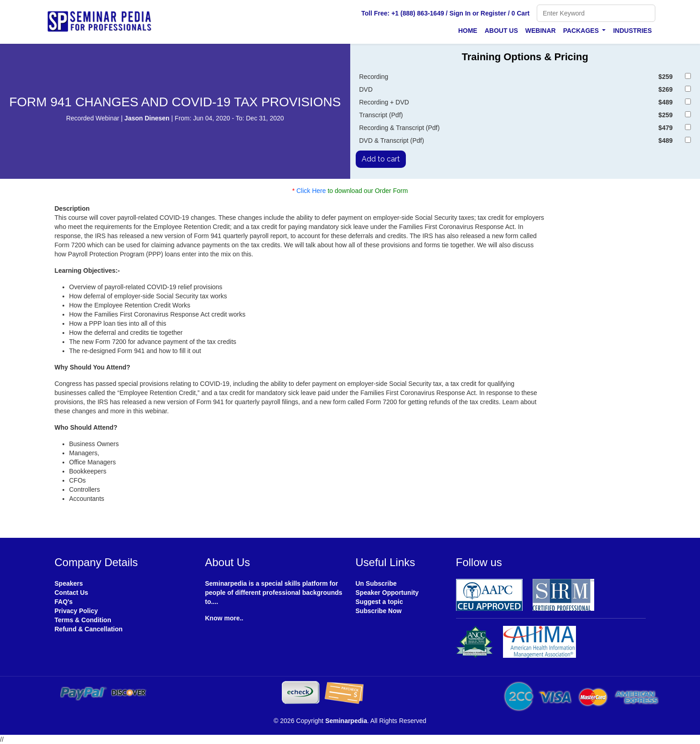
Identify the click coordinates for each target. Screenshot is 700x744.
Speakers (69, 583)
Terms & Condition (83, 620)
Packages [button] (582, 31)
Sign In (460, 13)
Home (468, 31)
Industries (632, 31)
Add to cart (381, 159)
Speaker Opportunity (387, 593)
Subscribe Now (379, 611)
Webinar (541, 31)
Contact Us (72, 593)
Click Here (311, 191)
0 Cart (521, 13)
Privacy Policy (76, 611)
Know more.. (224, 618)
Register (493, 13)
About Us (501, 31)
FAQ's (64, 602)
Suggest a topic (379, 602)
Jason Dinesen (148, 118)
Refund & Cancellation (89, 629)
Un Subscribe (376, 583)
